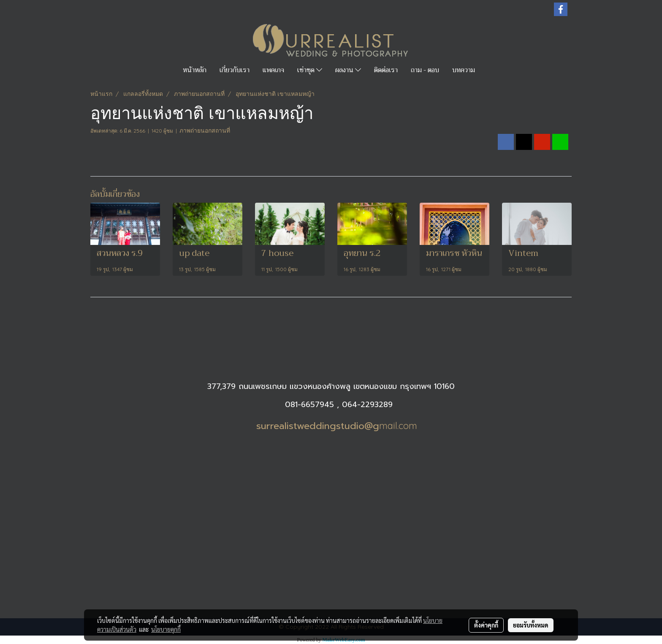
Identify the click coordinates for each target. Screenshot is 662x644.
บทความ (464, 70)
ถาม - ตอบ (425, 70)
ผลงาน (348, 70)
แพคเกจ (273, 70)
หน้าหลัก (195, 70)
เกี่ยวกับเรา (235, 70)
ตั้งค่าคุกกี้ (486, 625)
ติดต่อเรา (386, 70)
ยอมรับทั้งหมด (531, 625)
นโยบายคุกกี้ (166, 629)
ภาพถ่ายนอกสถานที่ (205, 130)
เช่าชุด (310, 70)
